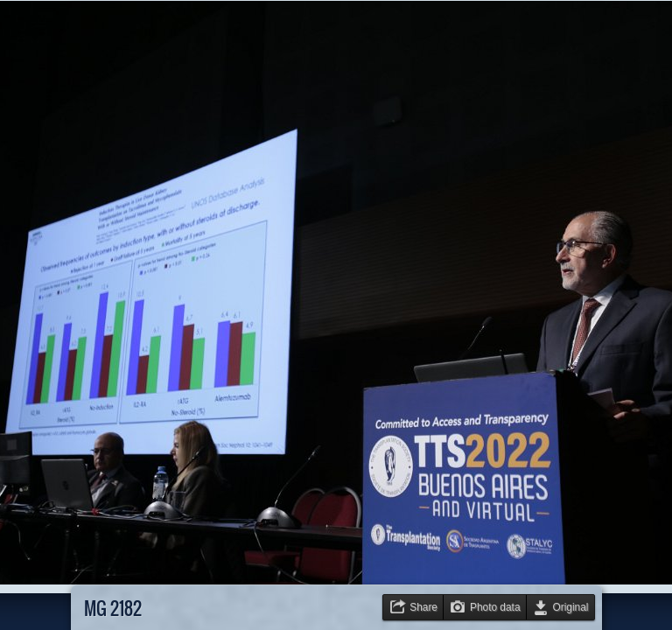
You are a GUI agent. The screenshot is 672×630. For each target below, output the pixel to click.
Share (423, 607)
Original (571, 607)
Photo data (495, 607)
